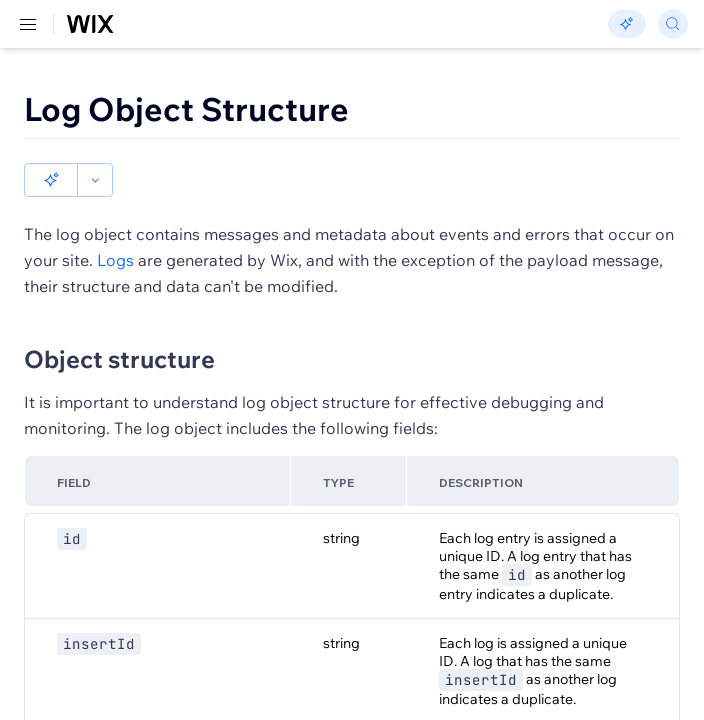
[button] (51, 180)
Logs (115, 260)
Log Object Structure (186, 109)
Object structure (119, 359)
